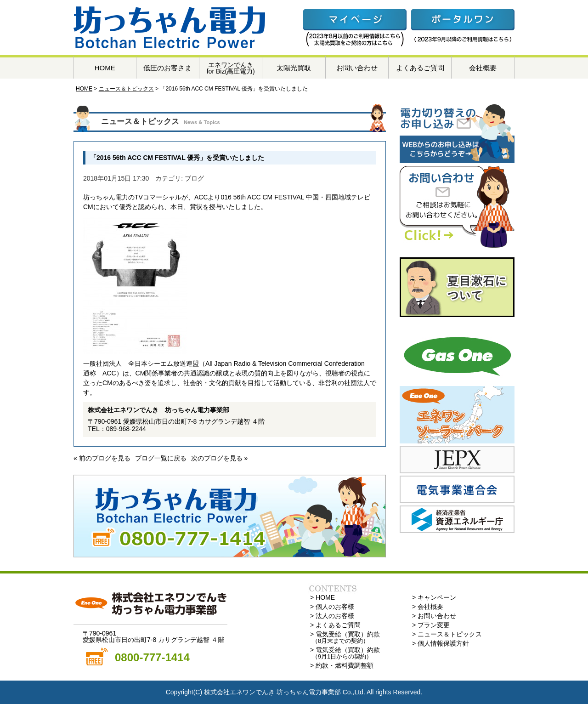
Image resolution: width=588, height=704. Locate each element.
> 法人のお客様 (332, 616)
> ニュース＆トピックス (447, 634)
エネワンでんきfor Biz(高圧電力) (231, 68)
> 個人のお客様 (332, 607)
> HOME (322, 597)
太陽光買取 (294, 68)
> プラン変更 (431, 625)
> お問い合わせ (434, 616)
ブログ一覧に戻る (161, 458)
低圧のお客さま (167, 68)
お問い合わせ (357, 68)
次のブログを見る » (220, 458)
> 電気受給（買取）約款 (345, 637)
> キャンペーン (434, 597)
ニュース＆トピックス (126, 89)
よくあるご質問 (420, 68)
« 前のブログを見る (102, 458)
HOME (105, 68)
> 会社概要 (428, 607)
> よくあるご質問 (335, 625)
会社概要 (483, 68)
